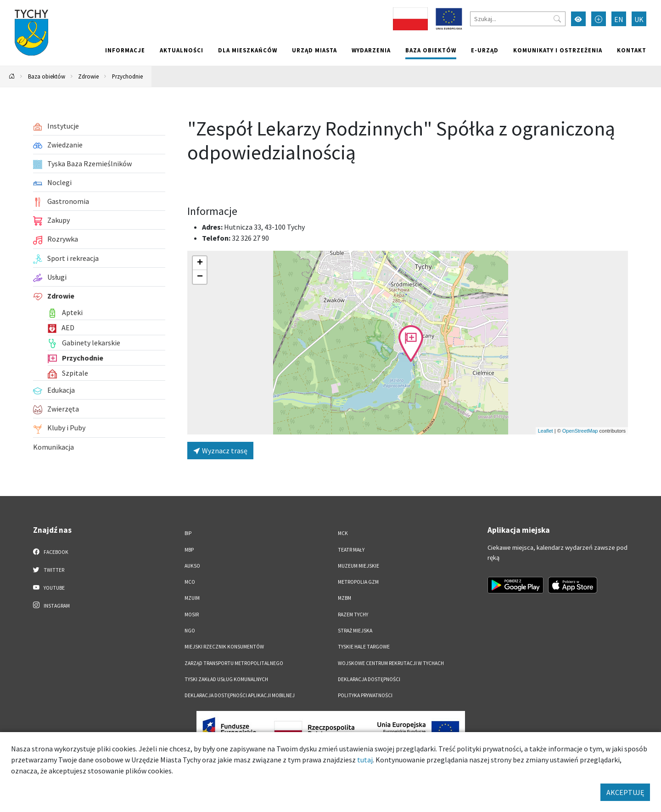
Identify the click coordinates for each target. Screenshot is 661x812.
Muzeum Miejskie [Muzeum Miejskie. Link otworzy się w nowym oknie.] (359, 566)
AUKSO (192, 566)
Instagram (51, 605)
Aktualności (182, 50)
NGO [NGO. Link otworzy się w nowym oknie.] (190, 631)
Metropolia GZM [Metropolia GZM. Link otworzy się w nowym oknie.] (358, 582)
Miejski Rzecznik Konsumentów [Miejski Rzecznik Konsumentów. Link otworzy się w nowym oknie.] (224, 647)
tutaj (365, 760)
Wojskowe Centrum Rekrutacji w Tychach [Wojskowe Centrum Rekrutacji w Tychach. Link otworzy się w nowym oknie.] (391, 663)
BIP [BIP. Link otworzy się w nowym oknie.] (188, 533)
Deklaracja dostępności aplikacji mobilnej (240, 695)
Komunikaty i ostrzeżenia (558, 50)
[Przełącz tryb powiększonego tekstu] (599, 19)
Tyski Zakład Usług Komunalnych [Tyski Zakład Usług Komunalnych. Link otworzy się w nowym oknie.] (226, 679)
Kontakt (632, 50)
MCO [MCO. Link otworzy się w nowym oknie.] (190, 582)
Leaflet (546, 431)
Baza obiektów (431, 50)
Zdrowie (88, 76)
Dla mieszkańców (248, 50)
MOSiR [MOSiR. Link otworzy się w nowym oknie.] (192, 615)
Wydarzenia (371, 50)
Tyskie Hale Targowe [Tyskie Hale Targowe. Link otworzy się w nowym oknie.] (364, 647)
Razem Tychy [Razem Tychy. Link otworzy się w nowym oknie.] (353, 615)
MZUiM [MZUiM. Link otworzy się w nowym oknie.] (192, 598)
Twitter (49, 570)
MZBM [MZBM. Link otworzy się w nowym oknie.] (345, 598)
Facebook (51, 552)
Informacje (125, 50)
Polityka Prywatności (365, 695)
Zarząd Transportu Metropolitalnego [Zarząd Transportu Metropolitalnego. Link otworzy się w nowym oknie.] (234, 663)
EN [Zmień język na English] (619, 19)
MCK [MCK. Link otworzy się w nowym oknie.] (343, 533)
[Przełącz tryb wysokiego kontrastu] (578, 19)
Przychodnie (127, 76)
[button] (411, 344)
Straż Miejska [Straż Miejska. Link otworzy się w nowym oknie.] (355, 631)
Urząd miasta (314, 50)
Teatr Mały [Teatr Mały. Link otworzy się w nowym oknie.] (351, 550)
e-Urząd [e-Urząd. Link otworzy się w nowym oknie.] (485, 50)
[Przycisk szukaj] (557, 19)
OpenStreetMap (580, 431)
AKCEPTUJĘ (625, 792)
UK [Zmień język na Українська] (639, 19)
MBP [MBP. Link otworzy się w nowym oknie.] (189, 550)
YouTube (49, 587)
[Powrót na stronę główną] (12, 76)
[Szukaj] (518, 19)
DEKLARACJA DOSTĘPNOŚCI (369, 679)
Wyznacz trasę (220, 451)
